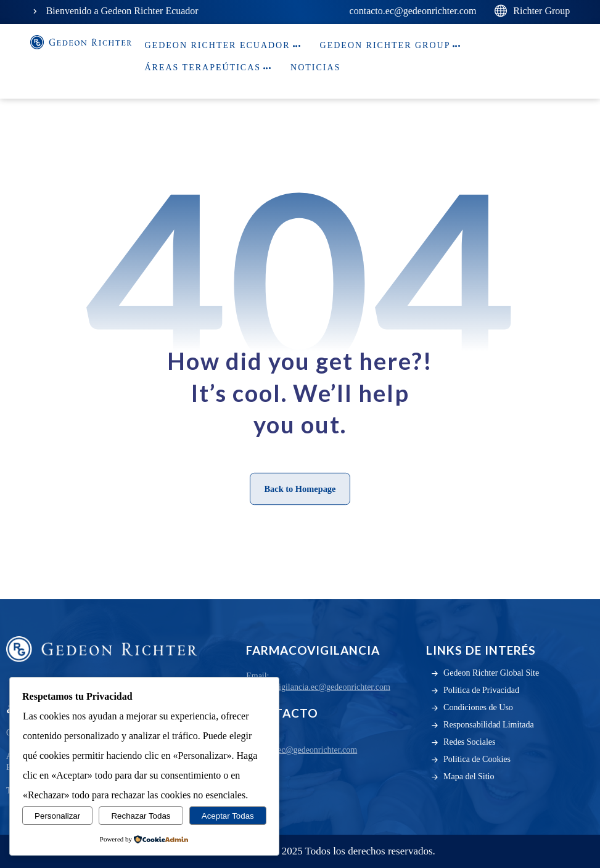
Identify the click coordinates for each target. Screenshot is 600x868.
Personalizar (57, 816)
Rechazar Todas (141, 816)
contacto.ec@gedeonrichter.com (302, 750)
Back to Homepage (300, 489)
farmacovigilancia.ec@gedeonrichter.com (318, 687)
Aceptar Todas (228, 816)
